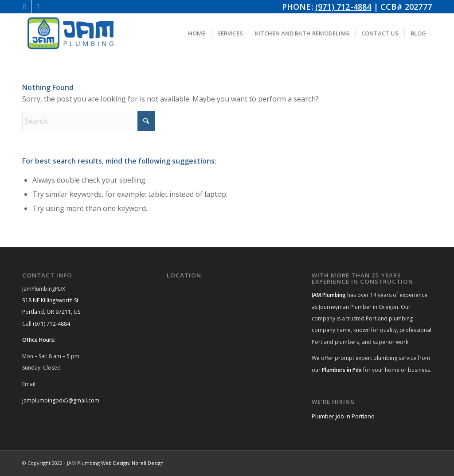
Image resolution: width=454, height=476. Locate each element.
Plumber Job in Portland (343, 416)
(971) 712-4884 (343, 7)
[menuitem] (197, 33)
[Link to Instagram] (25, 7)
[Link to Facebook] (38, 7)
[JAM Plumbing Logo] (70, 33)
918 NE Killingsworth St (50, 300)
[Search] (89, 121)
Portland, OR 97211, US (51, 312)
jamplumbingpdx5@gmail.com (61, 400)
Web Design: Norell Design (132, 463)
